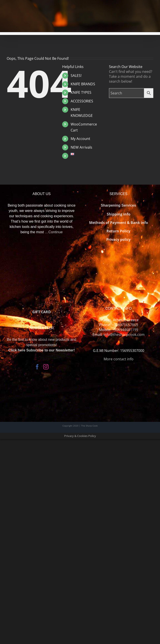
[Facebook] (37, 367)
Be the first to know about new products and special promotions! (42, 345)
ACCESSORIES (82, 101)
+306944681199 (125, 330)
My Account (80, 139)
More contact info (119, 359)
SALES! (76, 76)
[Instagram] (46, 367)
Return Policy (118, 231)
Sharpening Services (118, 205)
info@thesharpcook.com (124, 335)
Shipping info (119, 214)
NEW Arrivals (81, 147)
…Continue (54, 232)
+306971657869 (125, 325)
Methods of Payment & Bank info (119, 223)
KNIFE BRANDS (83, 84)
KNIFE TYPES (81, 92)
